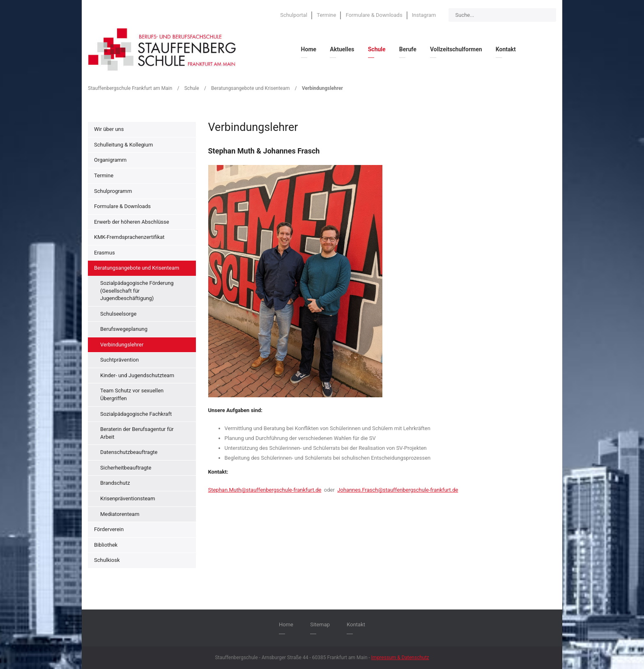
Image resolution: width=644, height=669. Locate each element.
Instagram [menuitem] (424, 15)
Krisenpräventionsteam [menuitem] (128, 498)
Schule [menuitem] (377, 49)
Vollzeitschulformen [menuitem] (456, 49)
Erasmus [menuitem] (105, 253)
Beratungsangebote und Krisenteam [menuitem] (137, 268)
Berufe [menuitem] (408, 49)
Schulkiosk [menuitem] (107, 560)
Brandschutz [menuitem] (115, 483)
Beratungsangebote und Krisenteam (250, 88)
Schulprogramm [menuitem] (113, 191)
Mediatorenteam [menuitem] (120, 514)
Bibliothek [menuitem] (106, 545)
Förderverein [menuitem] (109, 529)
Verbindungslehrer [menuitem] (122, 345)
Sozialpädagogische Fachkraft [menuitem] (136, 414)
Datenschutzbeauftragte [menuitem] (129, 452)
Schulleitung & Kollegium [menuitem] (123, 145)
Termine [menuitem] (326, 15)
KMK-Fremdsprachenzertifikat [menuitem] (129, 237)
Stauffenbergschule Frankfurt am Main (130, 88)
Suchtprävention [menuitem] (120, 360)
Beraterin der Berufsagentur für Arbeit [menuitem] (137, 433)
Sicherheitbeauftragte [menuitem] (126, 468)
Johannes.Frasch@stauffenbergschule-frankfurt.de (398, 490)
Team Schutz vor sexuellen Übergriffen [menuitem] (132, 394)
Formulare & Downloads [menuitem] (374, 15)
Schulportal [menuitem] (294, 15)
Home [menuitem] (309, 49)
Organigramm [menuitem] (110, 160)
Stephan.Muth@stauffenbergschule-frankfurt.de (265, 490)
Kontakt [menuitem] (506, 49)
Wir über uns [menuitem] (109, 129)
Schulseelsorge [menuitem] (118, 314)
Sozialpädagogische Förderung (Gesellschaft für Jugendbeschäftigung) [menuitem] (137, 291)
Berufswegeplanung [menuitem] (124, 329)
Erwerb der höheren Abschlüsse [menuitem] (132, 222)
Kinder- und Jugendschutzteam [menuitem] (137, 375)
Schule (192, 88)
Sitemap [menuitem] (320, 624)
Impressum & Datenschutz (400, 658)
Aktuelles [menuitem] (342, 49)
